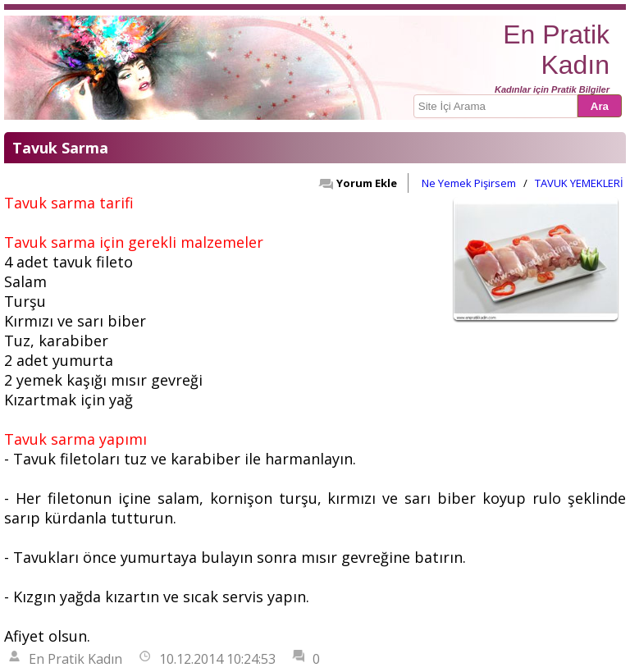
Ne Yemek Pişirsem (469, 183)
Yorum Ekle (358, 183)
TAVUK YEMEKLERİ (579, 183)
